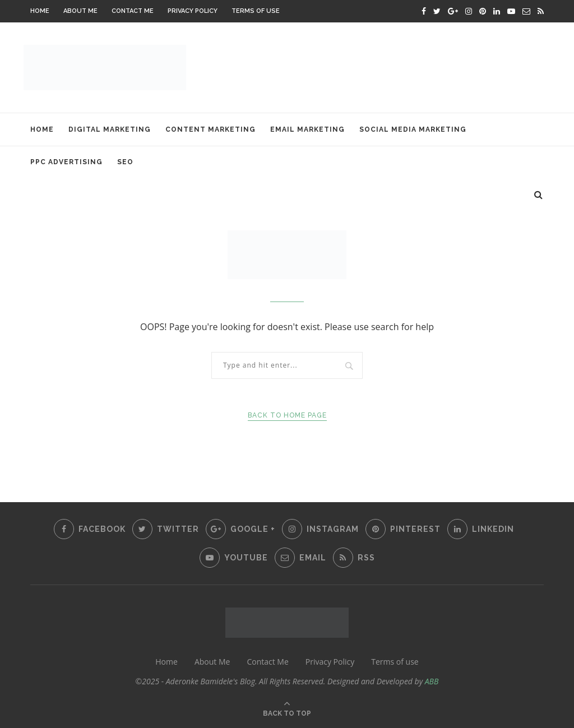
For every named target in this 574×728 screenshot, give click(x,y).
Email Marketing (307, 129)
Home (40, 11)
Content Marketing (210, 129)
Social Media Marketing (413, 129)
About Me (80, 11)
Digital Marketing (110, 129)
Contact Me (133, 11)
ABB (432, 681)
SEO (125, 162)
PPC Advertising (66, 162)
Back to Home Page (287, 415)
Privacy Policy (193, 11)
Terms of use (256, 11)
